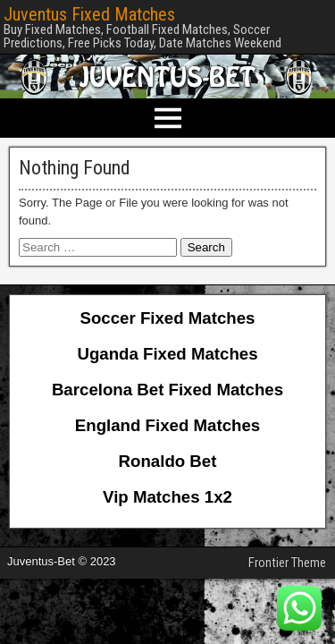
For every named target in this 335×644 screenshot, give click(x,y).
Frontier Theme (287, 563)
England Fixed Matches (167, 425)
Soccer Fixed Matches (168, 318)
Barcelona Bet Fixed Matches (167, 390)
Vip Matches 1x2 (167, 497)
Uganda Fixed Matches (167, 354)
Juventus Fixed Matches (89, 14)
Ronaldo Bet (168, 461)
